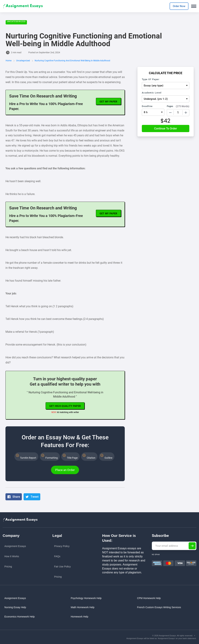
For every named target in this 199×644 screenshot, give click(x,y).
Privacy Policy (62, 546)
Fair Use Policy (62, 567)
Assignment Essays (15, 546)
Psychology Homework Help (86, 598)
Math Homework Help (83, 607)
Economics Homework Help (20, 617)
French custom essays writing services (159, 607)
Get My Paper (108, 102)
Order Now (179, 6)
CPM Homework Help (149, 598)
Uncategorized (16, 22)
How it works (12, 556)
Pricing (8, 567)
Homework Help (80, 617)
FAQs (57, 556)
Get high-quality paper (65, 406)
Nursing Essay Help (15, 607)
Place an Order (65, 470)
